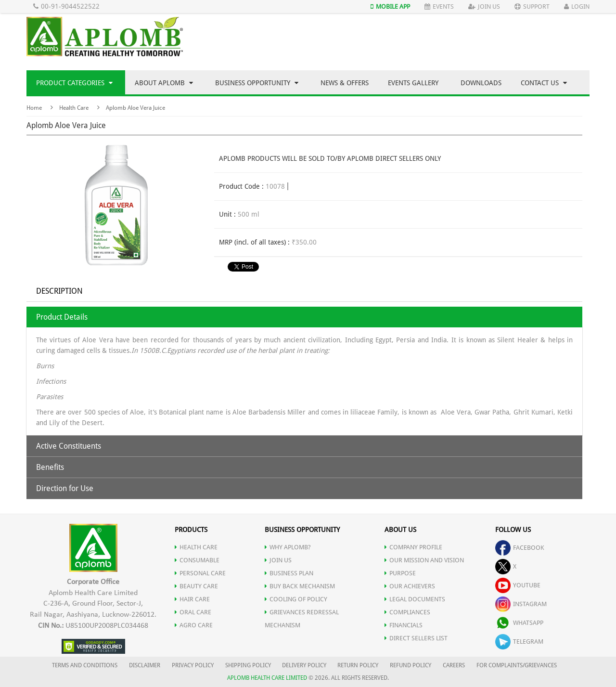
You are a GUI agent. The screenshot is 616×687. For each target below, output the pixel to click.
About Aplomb (164, 83)
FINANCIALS (404, 625)
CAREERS (454, 665)
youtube (518, 585)
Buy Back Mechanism (300, 586)
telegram (519, 642)
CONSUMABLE (197, 560)
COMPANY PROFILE (413, 547)
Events (439, 6)
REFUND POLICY (411, 665)
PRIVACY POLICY (193, 665)
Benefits (50, 467)
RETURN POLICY (358, 665)
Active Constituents (69, 446)
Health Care (74, 108)
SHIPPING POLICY (249, 665)
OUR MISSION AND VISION (424, 560)
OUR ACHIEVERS (410, 586)
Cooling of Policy (296, 599)
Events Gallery (413, 83)
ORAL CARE (193, 612)
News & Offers (345, 83)
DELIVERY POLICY (304, 665)
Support (532, 6)
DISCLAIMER (145, 665)
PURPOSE (400, 573)
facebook (520, 548)
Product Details (62, 317)
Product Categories (74, 83)
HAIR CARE (192, 599)
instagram (521, 604)
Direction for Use (65, 488)
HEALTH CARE (196, 547)
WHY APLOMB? (288, 547)
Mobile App (390, 6)
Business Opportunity (257, 83)
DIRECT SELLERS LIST (416, 638)
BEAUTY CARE (196, 586)
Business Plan (289, 573)
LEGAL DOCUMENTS (415, 599)
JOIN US (278, 560)
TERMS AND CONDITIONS (85, 665)
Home (34, 108)
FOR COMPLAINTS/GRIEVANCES (517, 665)
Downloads (481, 83)
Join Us (484, 6)
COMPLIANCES (407, 612)
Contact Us (544, 83)
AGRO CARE (194, 625)
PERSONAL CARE (200, 573)
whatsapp (519, 623)
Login (577, 6)
